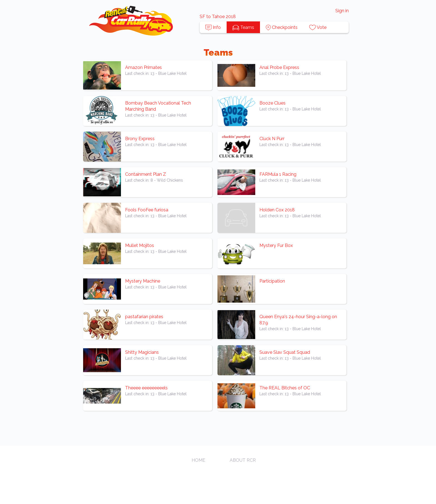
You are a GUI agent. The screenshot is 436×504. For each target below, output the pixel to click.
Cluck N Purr (272, 139)
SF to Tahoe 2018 (218, 17)
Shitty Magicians (142, 352)
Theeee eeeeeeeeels (146, 388)
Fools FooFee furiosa (147, 210)
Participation (272, 281)
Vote (318, 28)
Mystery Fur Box (276, 245)
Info (213, 28)
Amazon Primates (143, 67)
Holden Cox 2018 (277, 210)
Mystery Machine (143, 281)
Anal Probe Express (279, 67)
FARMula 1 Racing (278, 174)
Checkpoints (282, 28)
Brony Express (140, 139)
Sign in (342, 11)
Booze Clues (272, 103)
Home (198, 460)
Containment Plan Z (146, 174)
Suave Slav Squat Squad (285, 352)
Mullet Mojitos (140, 245)
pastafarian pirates (144, 317)
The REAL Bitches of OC (285, 388)
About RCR (243, 460)
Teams (243, 28)
